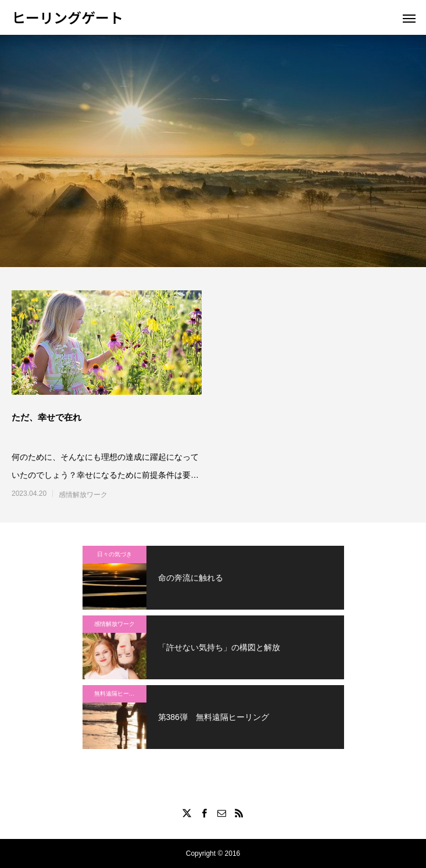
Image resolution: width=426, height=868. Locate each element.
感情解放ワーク (83, 495)
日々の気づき (114, 554)
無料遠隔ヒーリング (120, 694)
